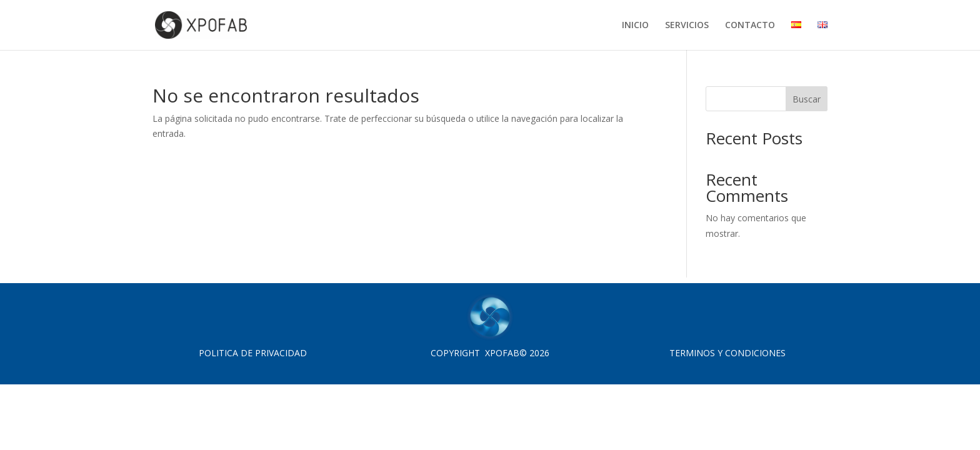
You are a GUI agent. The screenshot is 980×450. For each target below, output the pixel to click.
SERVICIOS (687, 26)
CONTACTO (750, 26)
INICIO (635, 26)
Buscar (807, 99)
